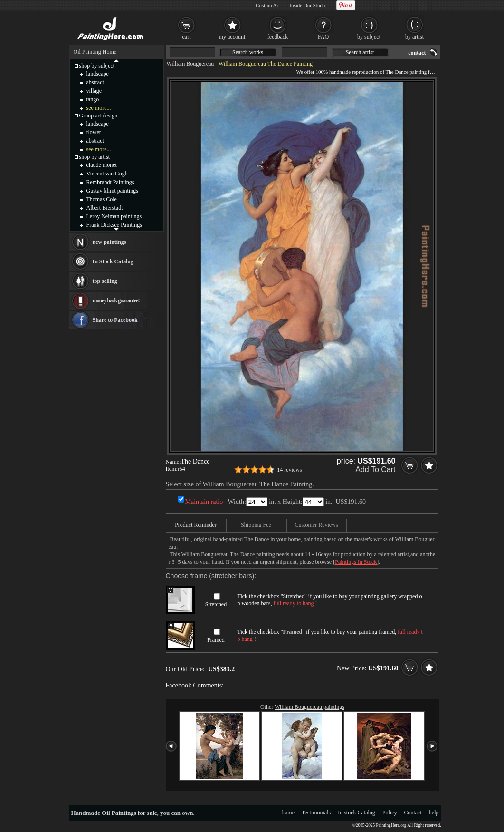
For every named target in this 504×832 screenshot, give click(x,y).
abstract (95, 82)
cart (187, 37)
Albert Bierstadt (105, 208)
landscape (98, 74)
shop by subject (97, 66)
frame (288, 813)
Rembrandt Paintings (110, 182)
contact (417, 53)
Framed (216, 640)
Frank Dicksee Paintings (114, 225)
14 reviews (289, 470)
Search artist (360, 52)
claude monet (102, 165)
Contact (413, 813)
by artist (414, 37)
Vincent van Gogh (107, 174)
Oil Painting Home (95, 52)
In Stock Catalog (113, 261)
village (94, 91)
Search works (248, 52)
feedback (278, 37)
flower (94, 132)
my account (232, 37)
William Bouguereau (190, 64)
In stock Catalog (357, 813)
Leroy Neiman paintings (114, 216)
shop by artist (95, 157)
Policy (390, 813)
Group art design (99, 116)
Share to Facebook (115, 320)
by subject (369, 37)
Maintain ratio (204, 502)
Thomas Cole (102, 199)
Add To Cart (375, 469)
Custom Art (268, 5)
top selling (105, 281)
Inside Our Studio (308, 5)
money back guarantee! (116, 300)
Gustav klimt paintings (112, 191)
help (434, 813)
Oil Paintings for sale (129, 813)
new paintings (109, 242)
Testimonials (316, 813)
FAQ (323, 37)
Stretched (216, 604)
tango (93, 99)
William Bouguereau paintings (309, 707)
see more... (99, 108)
